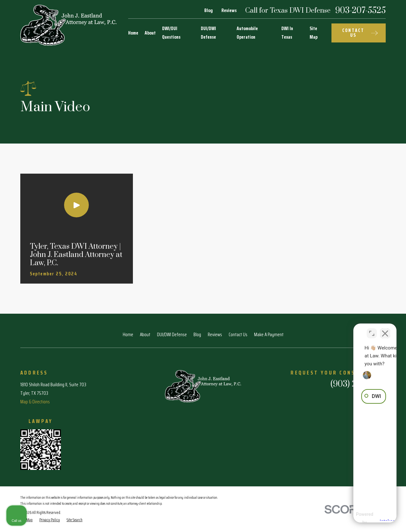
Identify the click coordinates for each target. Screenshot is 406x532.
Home (128, 335)
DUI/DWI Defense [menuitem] (208, 33)
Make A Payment (269, 335)
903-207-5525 (360, 11)
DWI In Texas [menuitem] (287, 33)
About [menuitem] (150, 33)
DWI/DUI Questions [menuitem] (171, 33)
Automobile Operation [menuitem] (247, 33)
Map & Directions (35, 402)
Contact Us (238, 335)
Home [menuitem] (133, 33)
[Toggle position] (372, 330)
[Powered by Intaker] (352, 519)
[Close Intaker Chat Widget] (385, 330)
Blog (209, 10)
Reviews (229, 10)
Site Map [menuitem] (314, 33)
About (145, 335)
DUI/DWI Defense (172, 335)
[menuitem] (50, 520)
